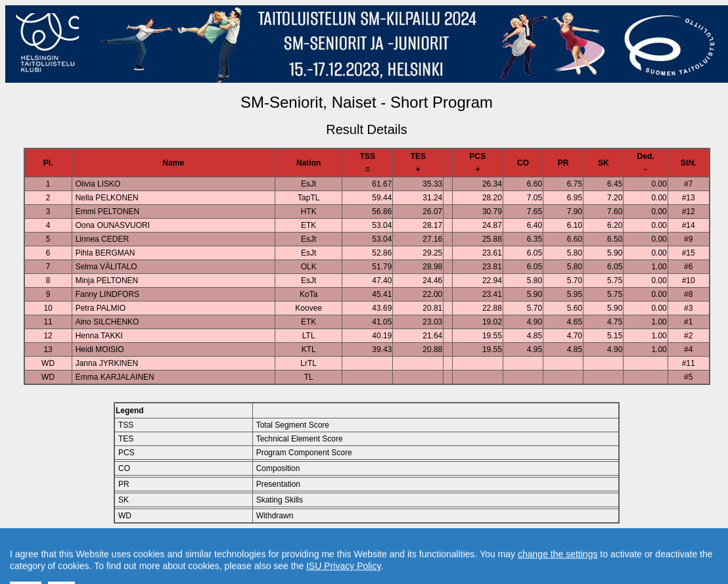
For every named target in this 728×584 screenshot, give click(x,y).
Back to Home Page (310, 545)
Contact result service (414, 545)
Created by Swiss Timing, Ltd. (515, 545)
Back (255, 545)
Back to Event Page (201, 545)
